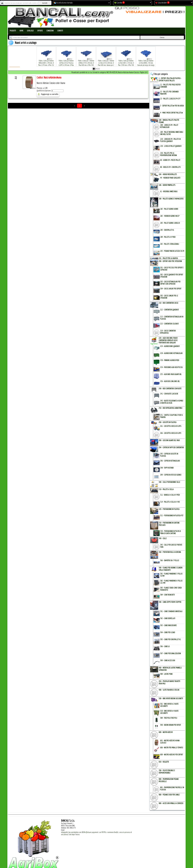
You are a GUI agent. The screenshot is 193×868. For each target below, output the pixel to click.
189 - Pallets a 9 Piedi (168, 237)
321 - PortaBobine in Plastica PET (172, 516)
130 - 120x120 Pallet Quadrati (171, 146)
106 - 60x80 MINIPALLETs (167, 185)
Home (21, 31)
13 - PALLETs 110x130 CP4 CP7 (170, 99)
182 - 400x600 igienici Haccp (170, 216)
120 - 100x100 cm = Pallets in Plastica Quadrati (170, 140)
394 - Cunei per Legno (168, 632)
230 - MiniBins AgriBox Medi (170, 360)
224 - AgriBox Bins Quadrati (170, 346)
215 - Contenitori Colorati (169, 324)
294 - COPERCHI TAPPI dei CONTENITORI (171, 447)
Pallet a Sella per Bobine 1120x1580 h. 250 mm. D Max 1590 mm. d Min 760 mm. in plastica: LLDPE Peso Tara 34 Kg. (126, 61)
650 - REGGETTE (164, 762)
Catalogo (30, 31)
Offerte (40, 31)
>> (84, 106)
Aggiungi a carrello (48, 94)
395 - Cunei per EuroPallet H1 (170, 639)
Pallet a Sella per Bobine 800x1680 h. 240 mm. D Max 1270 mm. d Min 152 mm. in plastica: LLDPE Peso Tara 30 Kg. (46, 61)
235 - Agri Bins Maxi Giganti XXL (171, 374)
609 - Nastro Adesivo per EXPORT (172, 755)
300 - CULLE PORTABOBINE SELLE (169, 482)
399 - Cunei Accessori (168, 660)
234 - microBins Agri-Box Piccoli (171, 367)
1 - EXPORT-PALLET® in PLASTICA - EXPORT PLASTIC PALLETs (170, 79)
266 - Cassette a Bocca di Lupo (171, 433)
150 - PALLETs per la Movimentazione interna (169, 154)
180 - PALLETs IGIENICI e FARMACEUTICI (171, 199)
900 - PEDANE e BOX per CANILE (169, 795)
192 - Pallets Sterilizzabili (170, 244)
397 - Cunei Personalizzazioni (170, 653)
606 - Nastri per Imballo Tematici (172, 748)
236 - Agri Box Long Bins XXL (170, 381)
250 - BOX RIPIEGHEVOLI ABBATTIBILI (170, 408)
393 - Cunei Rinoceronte (168, 625)
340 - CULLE (163, 538)
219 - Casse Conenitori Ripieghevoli (168, 332)
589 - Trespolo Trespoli (169, 718)
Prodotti (13, 31)
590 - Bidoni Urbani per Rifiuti (170, 725)
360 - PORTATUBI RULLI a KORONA (170, 552)
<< (75, 106)
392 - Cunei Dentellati (168, 618)
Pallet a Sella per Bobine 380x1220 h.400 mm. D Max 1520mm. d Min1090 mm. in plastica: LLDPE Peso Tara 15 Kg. (166, 61)
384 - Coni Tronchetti (167, 595)
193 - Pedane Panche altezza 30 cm (172, 251)
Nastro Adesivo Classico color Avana (51, 83)
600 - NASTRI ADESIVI (166, 732)
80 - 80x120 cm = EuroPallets (170, 167)
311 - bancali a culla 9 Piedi (170, 495)
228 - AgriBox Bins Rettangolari (171, 353)
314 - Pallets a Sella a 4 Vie (170, 502)
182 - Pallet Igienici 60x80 (169, 209)
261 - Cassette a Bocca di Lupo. (171, 426)
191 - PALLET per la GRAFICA (168, 258)
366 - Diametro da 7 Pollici (170, 560)
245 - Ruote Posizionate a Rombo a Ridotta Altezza (172, 402)
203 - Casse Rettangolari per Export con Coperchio (170, 283)
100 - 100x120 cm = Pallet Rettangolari (169, 126)
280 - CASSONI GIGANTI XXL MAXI (169, 440)
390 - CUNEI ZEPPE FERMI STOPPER (170, 602)
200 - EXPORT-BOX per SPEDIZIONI (170, 261)
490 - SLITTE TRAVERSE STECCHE (169, 690)
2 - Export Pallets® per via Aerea (172, 106)
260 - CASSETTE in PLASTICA (168, 422)
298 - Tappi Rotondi (167, 468)
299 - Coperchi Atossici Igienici (171, 475)
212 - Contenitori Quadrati (169, 310)
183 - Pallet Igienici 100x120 (170, 223)
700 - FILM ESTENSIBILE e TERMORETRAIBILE (167, 772)
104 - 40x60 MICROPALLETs (168, 174)
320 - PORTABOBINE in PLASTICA (169, 509)
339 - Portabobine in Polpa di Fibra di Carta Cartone (170, 532)
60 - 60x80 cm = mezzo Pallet (170, 160)
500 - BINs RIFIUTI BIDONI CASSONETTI (171, 698)
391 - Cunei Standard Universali (171, 611)
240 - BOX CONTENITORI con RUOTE (170, 388)
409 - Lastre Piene (166, 674)
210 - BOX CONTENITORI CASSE (168, 303)
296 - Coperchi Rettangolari (170, 461)
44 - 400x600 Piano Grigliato (170, 178)
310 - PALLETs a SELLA (166, 489)
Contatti (60, 31)
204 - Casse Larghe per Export (171, 289)
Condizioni (50, 31)
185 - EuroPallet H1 (167, 230)
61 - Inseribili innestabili (169, 191)
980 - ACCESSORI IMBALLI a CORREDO (171, 803)
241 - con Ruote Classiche (169, 394)
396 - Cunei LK (165, 646)
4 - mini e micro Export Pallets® (171, 113)
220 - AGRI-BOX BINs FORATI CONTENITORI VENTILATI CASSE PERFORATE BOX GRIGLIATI (168, 340)
